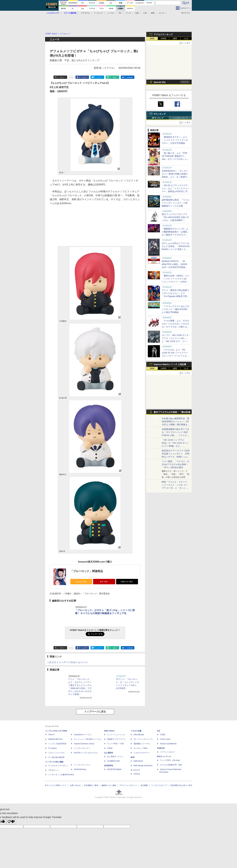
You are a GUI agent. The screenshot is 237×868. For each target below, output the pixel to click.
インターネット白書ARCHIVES (61, 775)
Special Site (160, 82)
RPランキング (158, 118)
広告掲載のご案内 (91, 785)
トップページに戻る (95, 712)
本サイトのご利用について (56, 785)
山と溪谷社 (109, 753)
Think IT (51, 735)
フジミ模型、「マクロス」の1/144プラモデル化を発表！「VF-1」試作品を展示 (175, 464)
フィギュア (98, 13)
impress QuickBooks (168, 744)
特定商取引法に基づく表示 (181, 785)
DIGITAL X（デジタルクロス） (86, 753)
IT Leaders (53, 748)
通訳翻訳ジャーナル (142, 744)
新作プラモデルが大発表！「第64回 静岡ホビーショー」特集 (172, 413)
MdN (133, 757)
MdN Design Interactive (143, 766)
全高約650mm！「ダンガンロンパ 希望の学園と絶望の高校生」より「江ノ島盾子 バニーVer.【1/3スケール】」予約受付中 (176, 177)
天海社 (163, 735)
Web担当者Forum (55, 739)
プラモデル (85, 13)
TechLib (137, 774)
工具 (145, 13)
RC (120, 13)
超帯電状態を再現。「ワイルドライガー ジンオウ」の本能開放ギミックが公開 (175, 203)
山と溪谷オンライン (115, 757)
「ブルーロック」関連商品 (87, 571)
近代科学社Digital (114, 769)
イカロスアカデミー (142, 753)
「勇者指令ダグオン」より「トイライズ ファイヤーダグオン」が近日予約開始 (175, 140)
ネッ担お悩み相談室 (56, 757)
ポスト (62, 77)
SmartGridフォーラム (83, 735)
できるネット (54, 770)
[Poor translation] (11, 822)
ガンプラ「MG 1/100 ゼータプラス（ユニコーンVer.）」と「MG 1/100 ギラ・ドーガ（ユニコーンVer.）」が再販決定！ (175, 341)
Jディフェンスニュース (143, 739)
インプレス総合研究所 (57, 744)
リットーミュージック (116, 735)
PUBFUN (161, 748)
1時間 (152, 39)
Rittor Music (109, 731)
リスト (71, 77)
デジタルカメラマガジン (58, 766)
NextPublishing (80, 769)
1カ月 (186, 39)
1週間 (175, 39)
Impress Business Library (84, 744)
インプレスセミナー (82, 748)
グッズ (128, 13)
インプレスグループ (159, 785)
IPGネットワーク (164, 757)
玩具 (137, 13)
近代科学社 (109, 766)
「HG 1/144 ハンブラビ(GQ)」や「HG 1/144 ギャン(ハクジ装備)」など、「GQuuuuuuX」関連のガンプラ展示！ (175, 446)
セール (162, 13)
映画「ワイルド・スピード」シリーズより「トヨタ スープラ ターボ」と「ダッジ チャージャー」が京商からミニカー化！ (175, 488)
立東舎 (110, 748)
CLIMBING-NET (114, 761)
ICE (159, 731)
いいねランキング (180, 118)
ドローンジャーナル (56, 753)
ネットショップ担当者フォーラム (88, 739)
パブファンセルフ (167, 752)
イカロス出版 (136, 731)
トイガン (111, 13)
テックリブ (135, 770)
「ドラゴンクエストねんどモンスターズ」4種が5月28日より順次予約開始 (175, 309)
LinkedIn (130, 77)
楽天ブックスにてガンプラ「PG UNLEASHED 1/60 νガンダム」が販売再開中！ (175, 217)
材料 (153, 13)
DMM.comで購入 (127, 582)
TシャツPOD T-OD (115, 744)
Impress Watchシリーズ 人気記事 (170, 364)
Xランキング (160, 114)
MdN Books (138, 761)
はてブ (99, 77)
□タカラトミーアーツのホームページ (68, 662)
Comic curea (165, 739)
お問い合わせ (75, 785)
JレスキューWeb (140, 748)
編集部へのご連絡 (109, 785)
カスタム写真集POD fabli (171, 765)
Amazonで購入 (81, 582)
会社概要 (144, 785)
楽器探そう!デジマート (116, 739)
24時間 (163, 39)
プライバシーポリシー (128, 785)
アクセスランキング (163, 34)
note (114, 77)
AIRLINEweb (139, 735)
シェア (84, 77)
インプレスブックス (82, 765)
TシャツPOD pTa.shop (170, 760)
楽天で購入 (104, 582)
